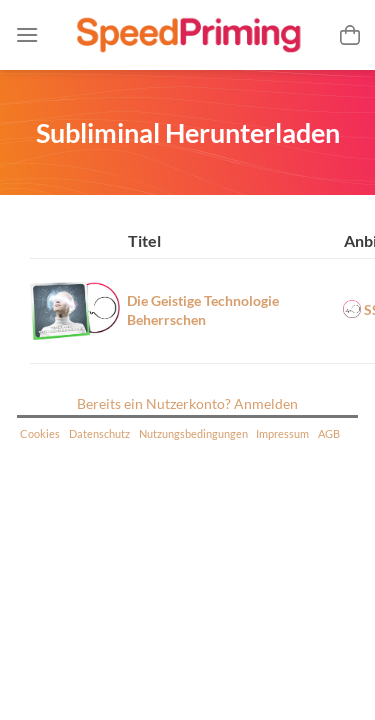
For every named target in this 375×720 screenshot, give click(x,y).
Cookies (40, 433)
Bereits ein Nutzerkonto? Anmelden (187, 403)
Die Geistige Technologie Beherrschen (203, 310)
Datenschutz (99, 433)
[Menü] (27, 34)
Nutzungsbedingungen (193, 433)
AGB (329, 433)
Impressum (282, 433)
